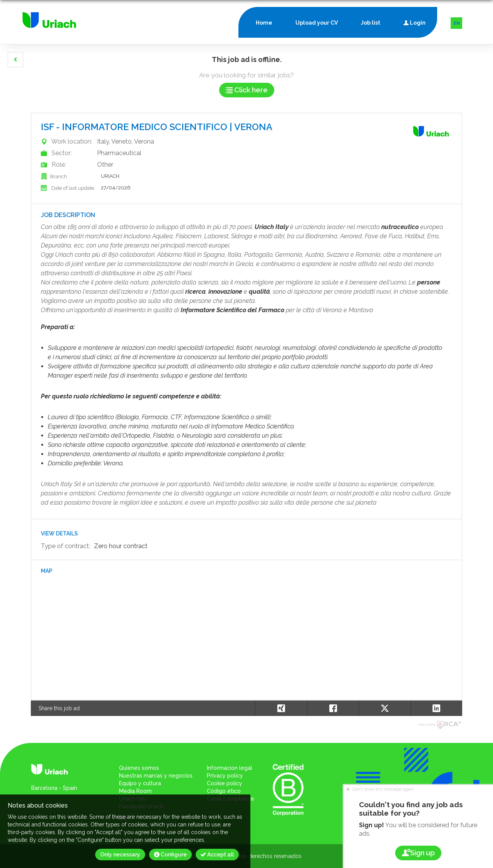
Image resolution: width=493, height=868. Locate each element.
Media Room (135, 791)
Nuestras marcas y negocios (156, 776)
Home (264, 23)
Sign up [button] (418, 853)
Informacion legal (230, 768)
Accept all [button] (217, 855)
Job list (371, 23)
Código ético (224, 791)
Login (414, 21)
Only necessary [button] (120, 855)
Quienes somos (139, 768)
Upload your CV (317, 23)
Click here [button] (247, 90)
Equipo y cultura (140, 783)
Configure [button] (170, 855)
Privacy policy (225, 776)
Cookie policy (225, 783)
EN (457, 23)
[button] (15, 60)
